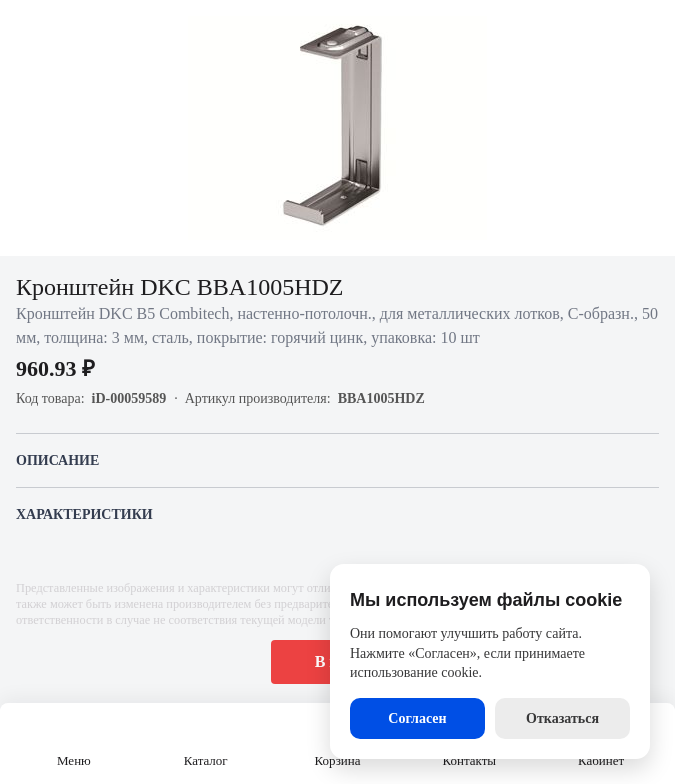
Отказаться (562, 718)
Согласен (417, 718)
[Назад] (28, 28)
